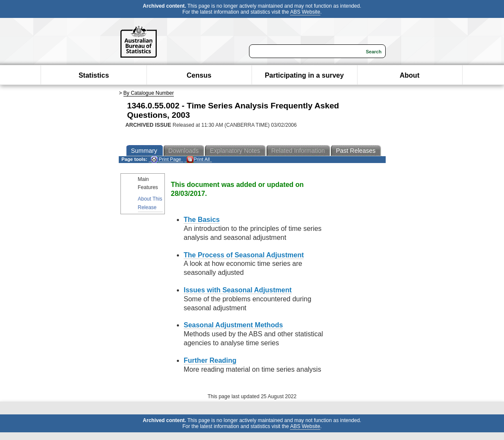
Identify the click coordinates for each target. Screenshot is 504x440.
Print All (198, 159)
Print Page (166, 159)
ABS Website (305, 12)
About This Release (150, 203)
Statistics (94, 75)
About (410, 75)
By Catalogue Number (149, 93)
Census (199, 75)
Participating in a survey (304, 75)
